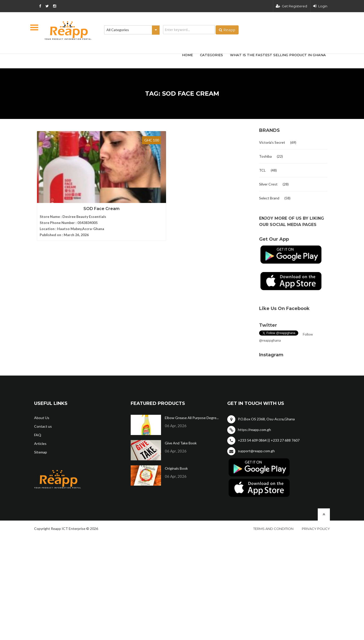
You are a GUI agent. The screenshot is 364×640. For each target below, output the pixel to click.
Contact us (43, 426)
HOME (187, 55)
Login (320, 6)
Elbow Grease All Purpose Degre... (192, 418)
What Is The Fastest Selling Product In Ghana (278, 55)
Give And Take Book (181, 443)
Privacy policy (316, 529)
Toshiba (265, 156)
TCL (262, 170)
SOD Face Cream (68, 188)
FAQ (38, 435)
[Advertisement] (109, 60)
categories (211, 55)
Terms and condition (273, 529)
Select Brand (269, 198)
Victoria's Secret (272, 142)
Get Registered (291, 6)
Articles (40, 443)
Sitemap (41, 452)
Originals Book (176, 468)
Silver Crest (268, 184)
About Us (42, 418)
